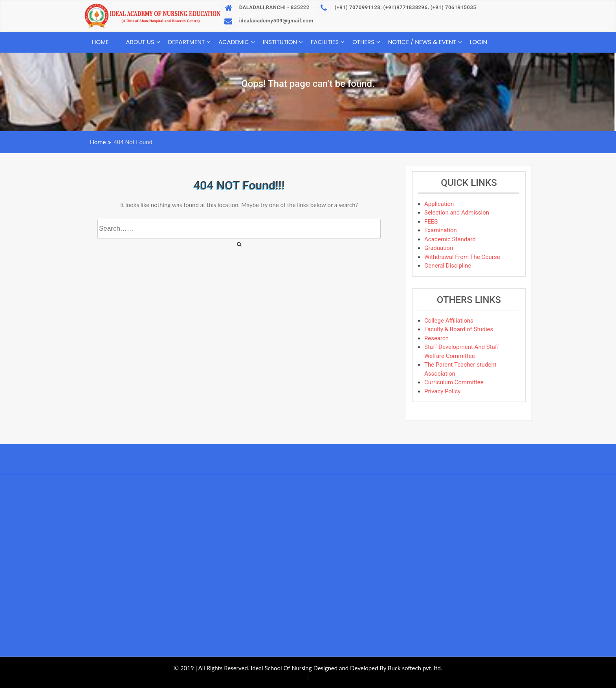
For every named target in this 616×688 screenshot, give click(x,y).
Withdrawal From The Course (462, 257)
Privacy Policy (442, 391)
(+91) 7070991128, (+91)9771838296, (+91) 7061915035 (397, 7)
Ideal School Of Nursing (281, 668)
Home (100, 42)
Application (439, 204)
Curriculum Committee (454, 382)
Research (436, 338)
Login (478, 42)
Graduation (439, 248)
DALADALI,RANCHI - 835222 (266, 7)
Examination (441, 230)
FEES (431, 222)
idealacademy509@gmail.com (268, 21)
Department (187, 42)
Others (363, 42)
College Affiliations (449, 321)
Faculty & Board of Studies (459, 329)
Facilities (325, 42)
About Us (140, 42)
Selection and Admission (457, 213)
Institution (280, 42)
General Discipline (448, 266)
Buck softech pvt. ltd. (415, 668)
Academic (234, 42)
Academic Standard (450, 239)
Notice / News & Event (422, 42)
